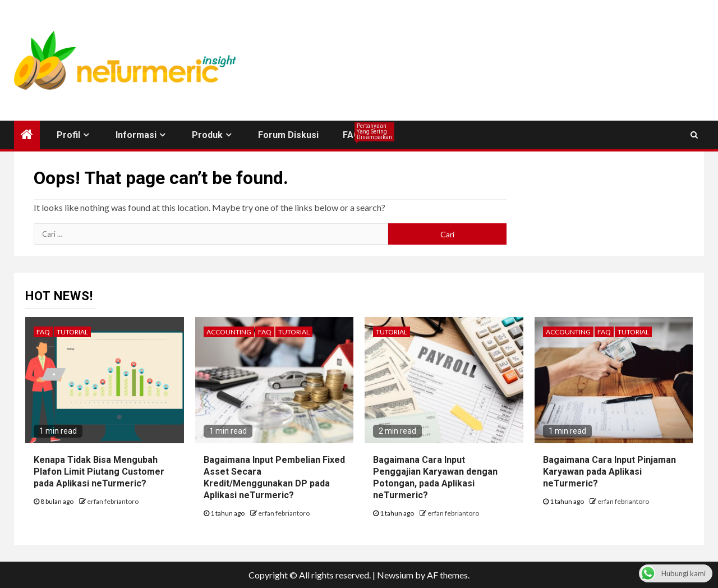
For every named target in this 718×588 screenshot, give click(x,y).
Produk (207, 135)
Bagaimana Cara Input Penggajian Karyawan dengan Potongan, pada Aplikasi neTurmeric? (435, 477)
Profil (68, 135)
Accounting (229, 332)
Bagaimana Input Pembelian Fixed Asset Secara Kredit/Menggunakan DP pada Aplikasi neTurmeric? (274, 477)
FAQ (351, 135)
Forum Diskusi (288, 135)
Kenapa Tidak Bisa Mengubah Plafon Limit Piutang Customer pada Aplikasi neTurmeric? (99, 472)
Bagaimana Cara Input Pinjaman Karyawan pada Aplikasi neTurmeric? (609, 472)
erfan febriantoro (113, 501)
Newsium (395, 575)
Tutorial (72, 332)
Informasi (136, 135)
